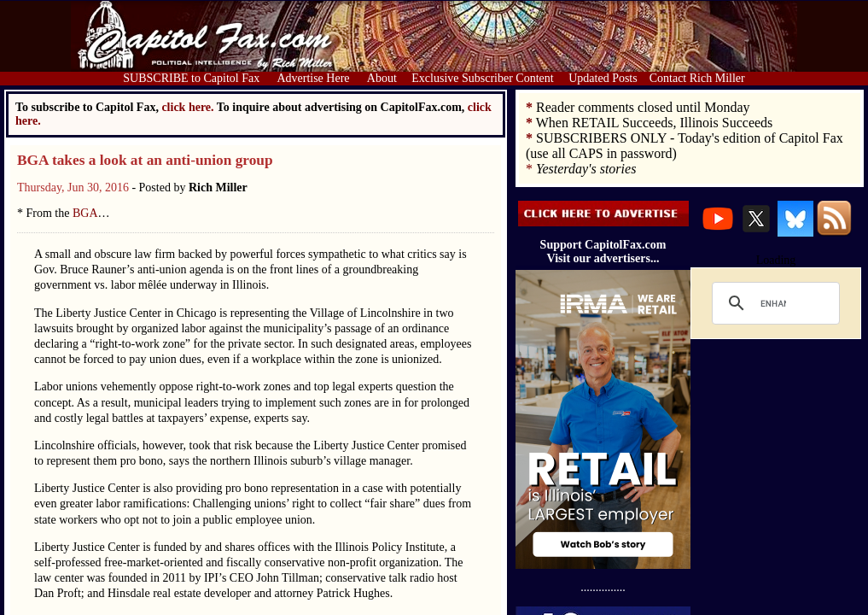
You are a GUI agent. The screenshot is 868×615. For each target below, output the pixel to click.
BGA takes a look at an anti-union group (145, 160)
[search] (773, 303)
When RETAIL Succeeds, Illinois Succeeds (655, 123)
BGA (85, 213)
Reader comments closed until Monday (643, 107)
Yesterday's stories (586, 169)
